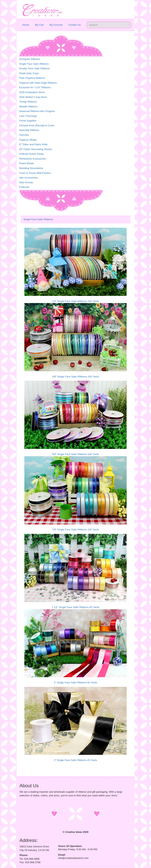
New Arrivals (26, 182)
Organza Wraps (28, 140)
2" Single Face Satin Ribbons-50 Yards (76, 682)
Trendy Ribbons (28, 102)
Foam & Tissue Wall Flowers (35, 173)
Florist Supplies (28, 121)
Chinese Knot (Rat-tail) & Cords (37, 125)
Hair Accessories (29, 178)
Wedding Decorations (31, 168)
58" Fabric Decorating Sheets (35, 149)
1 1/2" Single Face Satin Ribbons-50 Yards (76, 607)
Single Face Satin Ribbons (34, 64)
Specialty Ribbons (29, 130)
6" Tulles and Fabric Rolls (33, 144)
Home (26, 25)
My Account (56, 25)
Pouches (24, 135)
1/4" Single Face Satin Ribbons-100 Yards (76, 301)
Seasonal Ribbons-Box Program (37, 111)
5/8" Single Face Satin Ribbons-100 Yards (76, 454)
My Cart (39, 25)
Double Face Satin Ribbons (34, 68)
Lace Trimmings (28, 116)
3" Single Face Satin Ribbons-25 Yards (76, 760)
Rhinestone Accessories (33, 159)
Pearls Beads (27, 163)
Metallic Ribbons (28, 107)
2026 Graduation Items (32, 92)
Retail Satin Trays (29, 73)
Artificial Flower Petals (32, 154)
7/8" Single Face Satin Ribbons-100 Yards (76, 530)
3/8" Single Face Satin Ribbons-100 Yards (76, 377)
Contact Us (74, 25)
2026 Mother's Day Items (33, 97)
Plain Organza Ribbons (32, 78)
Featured (24, 187)
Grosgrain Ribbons (30, 59)
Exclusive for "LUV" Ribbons (35, 87)
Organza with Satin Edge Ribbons (38, 83)
